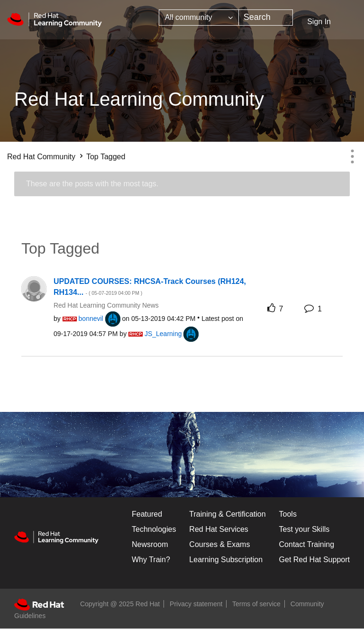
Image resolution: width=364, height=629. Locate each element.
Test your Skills (305, 529)
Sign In (319, 22)
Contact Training (307, 544)
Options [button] (352, 156)
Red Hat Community (41, 157)
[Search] (266, 18)
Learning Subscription (226, 560)
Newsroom (150, 544)
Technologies (154, 529)
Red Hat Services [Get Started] (219, 529)
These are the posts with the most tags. (92, 184)
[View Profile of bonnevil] (91, 319)
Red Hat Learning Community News (106, 305)
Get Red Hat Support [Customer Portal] (314, 560)
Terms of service (256, 604)
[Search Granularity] (199, 18)
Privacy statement (196, 604)
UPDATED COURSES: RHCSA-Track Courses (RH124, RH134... (150, 287)
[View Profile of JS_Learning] (163, 334)
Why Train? (151, 560)
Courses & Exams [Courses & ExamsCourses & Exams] (219, 544)
